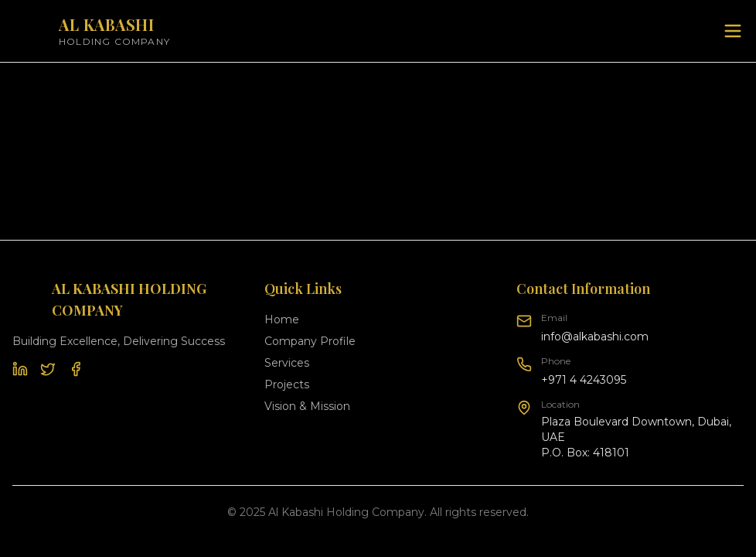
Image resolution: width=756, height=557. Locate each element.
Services (287, 363)
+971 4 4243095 (584, 380)
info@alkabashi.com (595, 337)
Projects (287, 384)
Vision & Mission (307, 406)
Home (282, 320)
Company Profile (310, 341)
